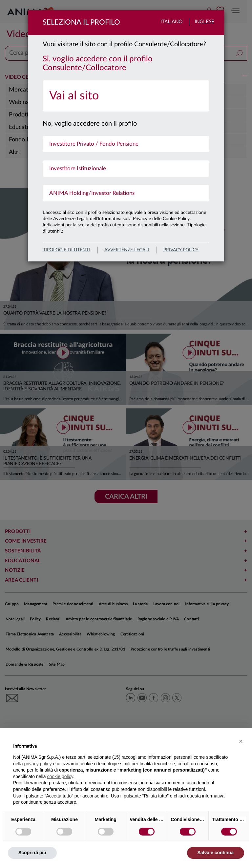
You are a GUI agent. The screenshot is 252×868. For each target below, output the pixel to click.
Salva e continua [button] (216, 853)
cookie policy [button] (60, 776)
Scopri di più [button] (32, 853)
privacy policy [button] (38, 764)
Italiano (171, 22)
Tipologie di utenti (66, 250)
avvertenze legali (127, 250)
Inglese (204, 22)
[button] (241, 741)
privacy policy (181, 250)
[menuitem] (126, 96)
